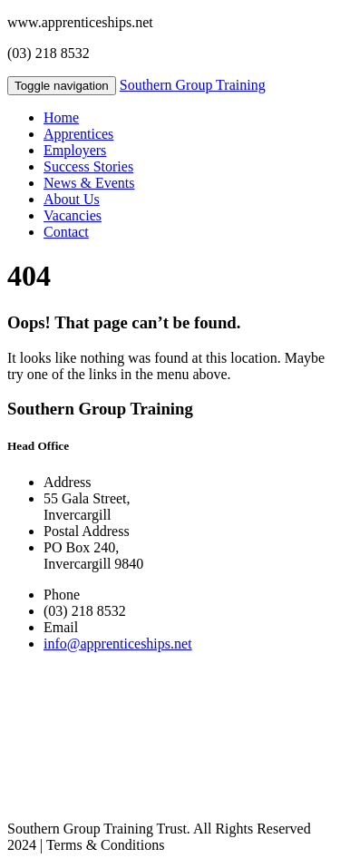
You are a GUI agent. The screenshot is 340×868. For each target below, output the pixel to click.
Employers (75, 150)
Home (61, 117)
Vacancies (73, 215)
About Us (72, 199)
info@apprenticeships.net (118, 644)
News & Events (89, 183)
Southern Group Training (193, 85)
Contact (66, 232)
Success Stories (88, 166)
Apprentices (78, 134)
